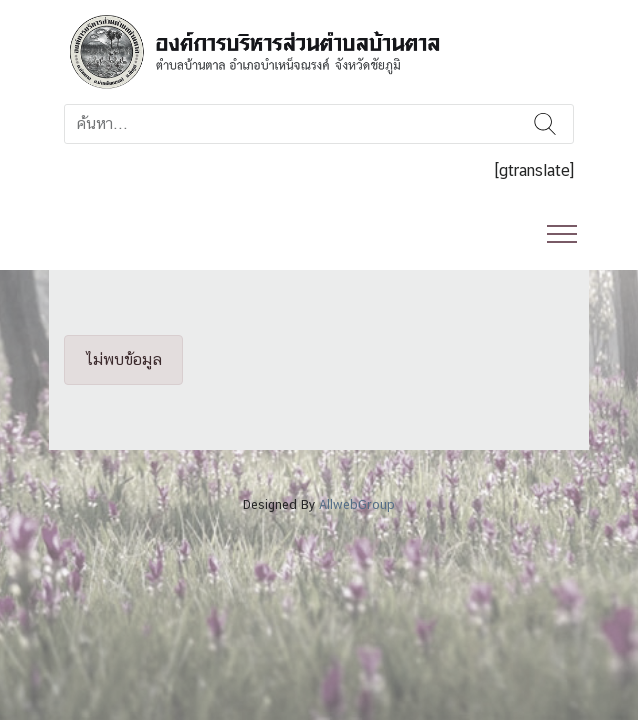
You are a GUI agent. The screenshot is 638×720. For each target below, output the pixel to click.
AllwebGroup (357, 504)
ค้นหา (545, 124)
